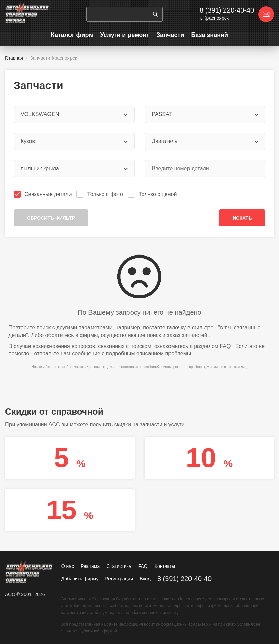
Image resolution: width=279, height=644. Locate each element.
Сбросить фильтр (51, 218)
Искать (242, 218)
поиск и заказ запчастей (177, 335)
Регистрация (119, 579)
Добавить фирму (80, 579)
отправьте (47, 353)
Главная (14, 58)
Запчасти (170, 35)
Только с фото (100, 194)
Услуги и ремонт (125, 35)
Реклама (90, 566)
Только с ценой (153, 194)
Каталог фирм (72, 35)
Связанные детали (43, 194)
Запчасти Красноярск (53, 58)
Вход (145, 579)
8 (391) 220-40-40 (227, 10)
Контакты (165, 566)
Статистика (119, 566)
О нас (68, 566)
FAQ (225, 346)
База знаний (210, 35)
